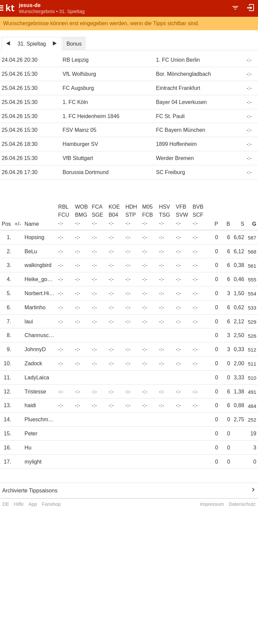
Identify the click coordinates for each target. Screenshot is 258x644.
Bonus (74, 44)
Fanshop (51, 504)
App (33, 504)
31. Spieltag (32, 44)
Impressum (212, 504)
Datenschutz (242, 504)
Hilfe (19, 504)
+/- (18, 224)
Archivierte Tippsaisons (30, 491)
